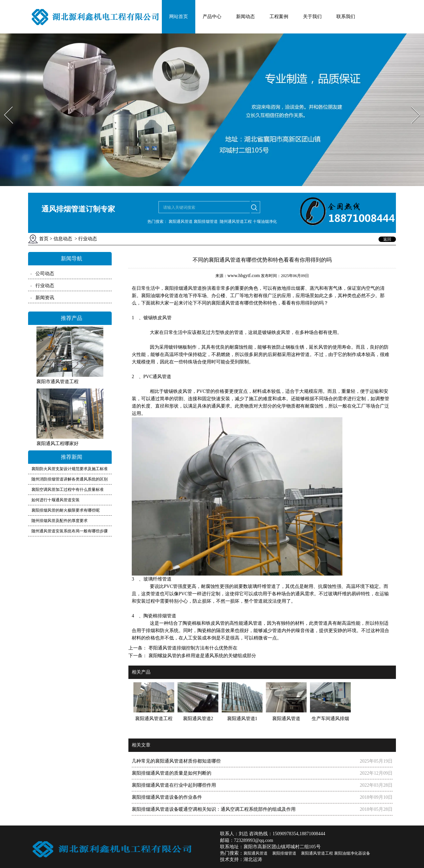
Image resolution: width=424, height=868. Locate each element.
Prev (4, 105)
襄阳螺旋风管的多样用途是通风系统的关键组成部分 (202, 656)
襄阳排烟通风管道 (183, 288)
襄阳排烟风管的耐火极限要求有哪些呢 (66, 510)
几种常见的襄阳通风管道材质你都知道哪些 (176, 761)
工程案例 (279, 17)
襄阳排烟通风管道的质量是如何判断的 (172, 773)
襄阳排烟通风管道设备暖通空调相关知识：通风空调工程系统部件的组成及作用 (214, 809)
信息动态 (63, 239)
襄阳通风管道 (225, 303)
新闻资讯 (45, 298)
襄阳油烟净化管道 (160, 296)
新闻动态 (245, 17)
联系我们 (346, 17)
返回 (387, 239)
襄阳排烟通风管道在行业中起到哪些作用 (174, 785)
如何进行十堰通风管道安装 (56, 500)
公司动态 (45, 274)
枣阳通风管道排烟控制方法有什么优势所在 (192, 648)
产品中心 (212, 17)
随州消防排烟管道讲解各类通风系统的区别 (70, 479)
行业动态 (45, 286)
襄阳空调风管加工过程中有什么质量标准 (68, 490)
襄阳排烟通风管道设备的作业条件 (167, 797)
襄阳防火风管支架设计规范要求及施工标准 (70, 469)
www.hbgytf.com (244, 276)
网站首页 (179, 17)
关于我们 (312, 17)
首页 (44, 239)
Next (412, 105)
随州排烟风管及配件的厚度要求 (60, 521)
